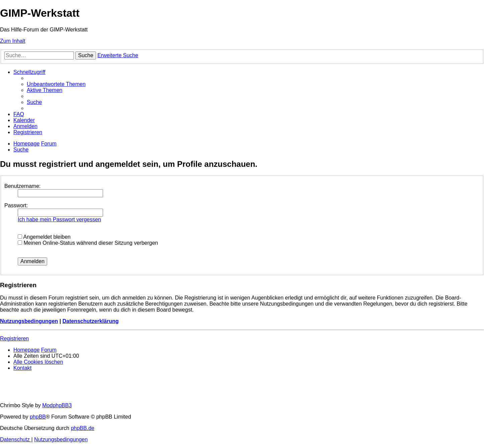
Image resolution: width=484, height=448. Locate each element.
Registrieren (14, 339)
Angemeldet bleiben (44, 237)
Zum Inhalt (13, 41)
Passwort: (16, 205)
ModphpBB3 (57, 405)
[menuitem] (56, 84)
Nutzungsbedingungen (29, 321)
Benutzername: (23, 186)
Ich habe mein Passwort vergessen (59, 219)
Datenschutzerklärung (91, 321)
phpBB (38, 417)
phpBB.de (83, 428)
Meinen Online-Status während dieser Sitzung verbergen (88, 243)
